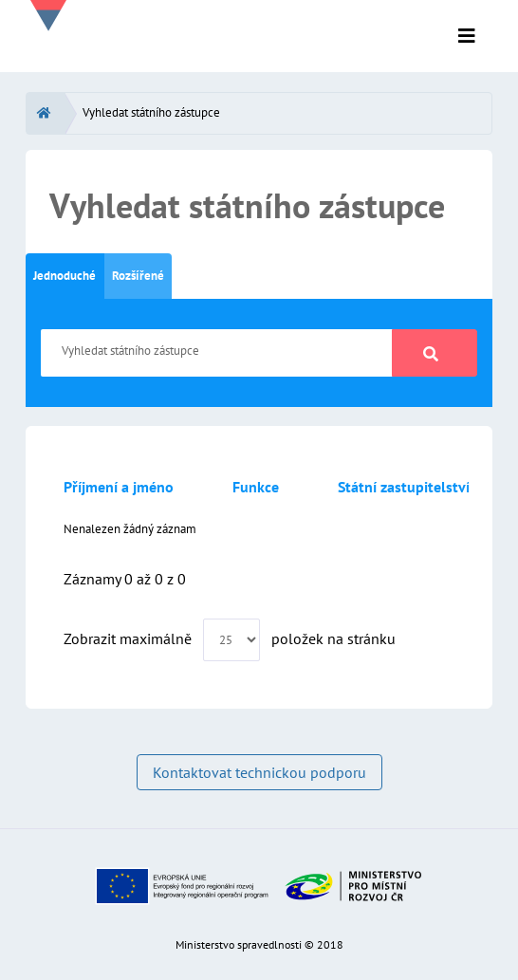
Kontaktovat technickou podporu (259, 772)
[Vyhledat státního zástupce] (217, 353)
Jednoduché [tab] (65, 276)
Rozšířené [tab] (138, 276)
